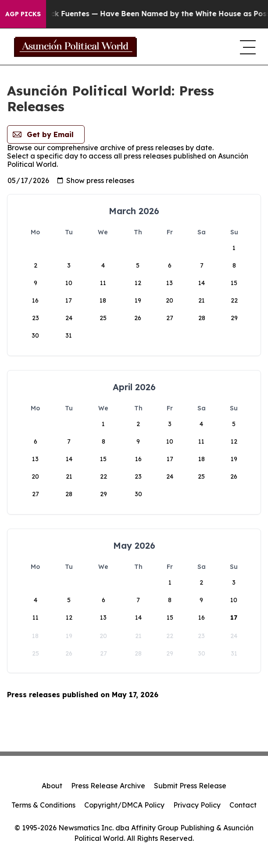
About (52, 786)
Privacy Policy (197, 805)
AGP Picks (23, 14)
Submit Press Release (190, 786)
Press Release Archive (108, 786)
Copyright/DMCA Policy (124, 805)
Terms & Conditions (43, 805)
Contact (243, 805)
